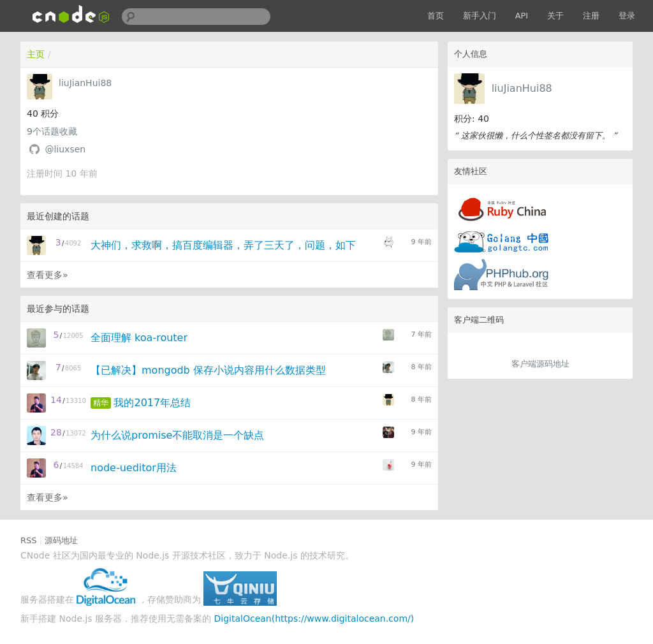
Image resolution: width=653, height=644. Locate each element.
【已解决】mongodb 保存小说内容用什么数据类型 (208, 370)
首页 (436, 16)
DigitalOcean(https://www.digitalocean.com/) (314, 618)
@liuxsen (65, 149)
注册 (591, 16)
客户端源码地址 (540, 364)
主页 (36, 54)
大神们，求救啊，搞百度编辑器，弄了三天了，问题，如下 (223, 245)
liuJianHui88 (522, 88)
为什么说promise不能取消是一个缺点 (177, 435)
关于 (555, 16)
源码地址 (61, 540)
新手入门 (480, 16)
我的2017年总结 (152, 403)
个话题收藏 (52, 131)
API (522, 16)
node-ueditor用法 (134, 468)
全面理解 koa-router (139, 338)
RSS (29, 540)
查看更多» (48, 275)
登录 (627, 16)
